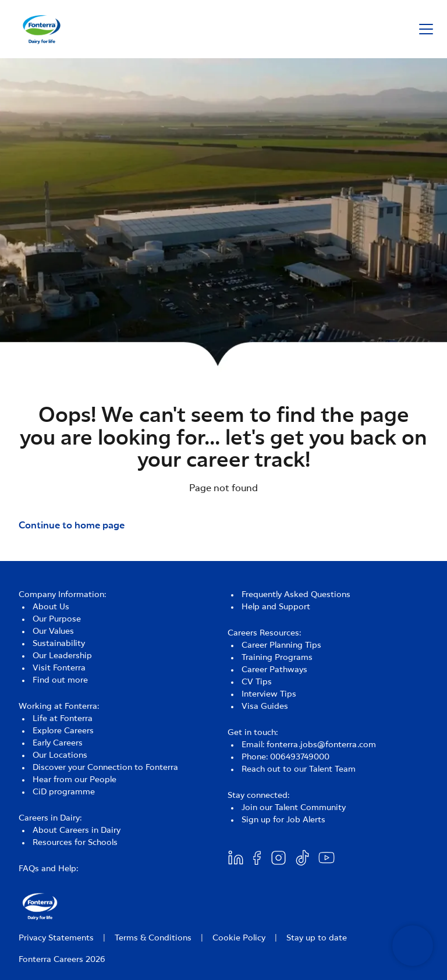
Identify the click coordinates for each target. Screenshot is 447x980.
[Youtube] (327, 858)
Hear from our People (74, 780)
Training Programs (277, 658)
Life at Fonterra (63, 719)
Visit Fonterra (59, 668)
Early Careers (58, 743)
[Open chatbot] (413, 946)
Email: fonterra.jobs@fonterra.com (309, 745)
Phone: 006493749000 (285, 757)
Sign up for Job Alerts (283, 820)
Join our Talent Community (294, 808)
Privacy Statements (56, 938)
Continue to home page (72, 526)
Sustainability (59, 644)
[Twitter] (279, 858)
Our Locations (60, 755)
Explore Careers (63, 731)
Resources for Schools (75, 843)
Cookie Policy (239, 938)
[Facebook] (257, 858)
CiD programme (64, 792)
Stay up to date (317, 938)
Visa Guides (265, 706)
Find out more (60, 680)
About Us (51, 607)
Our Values (53, 631)
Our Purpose (57, 619)
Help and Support (276, 607)
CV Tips (257, 682)
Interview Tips (269, 694)
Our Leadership (62, 656)
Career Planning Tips (281, 645)
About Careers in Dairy (77, 830)
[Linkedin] (236, 858)
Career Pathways (274, 670)
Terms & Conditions (153, 938)
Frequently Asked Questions (296, 595)
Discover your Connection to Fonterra (105, 768)
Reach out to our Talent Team (299, 769)
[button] (426, 29)
